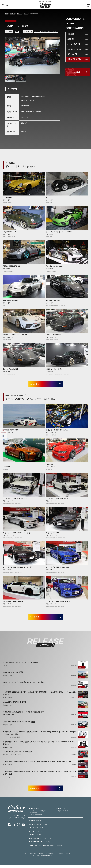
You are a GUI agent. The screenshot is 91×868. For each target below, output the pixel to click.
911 (47, 197)
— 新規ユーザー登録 (62, 814)
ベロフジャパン (8, 667)
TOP (6, 14)
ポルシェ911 (7, 197)
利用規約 (61, 857)
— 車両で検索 (33, 816)
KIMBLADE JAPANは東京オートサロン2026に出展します (23, 714)
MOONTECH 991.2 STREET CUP (15, 335)
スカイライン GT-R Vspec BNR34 (58, 603)
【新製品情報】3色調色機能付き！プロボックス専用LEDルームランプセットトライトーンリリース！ (38, 764)
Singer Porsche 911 (10, 232)
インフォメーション (75, 49)
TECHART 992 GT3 (53, 300)
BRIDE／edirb (7, 749)
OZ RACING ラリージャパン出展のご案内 (18, 754)
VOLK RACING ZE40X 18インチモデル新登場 (19, 724)
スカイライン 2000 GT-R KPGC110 (58, 500)
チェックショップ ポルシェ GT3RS (59, 232)
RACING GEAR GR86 (11, 431)
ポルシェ (19, 14)
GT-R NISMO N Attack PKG (13, 603)
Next (56, 56)
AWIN (5, 687)
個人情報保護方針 (51, 857)
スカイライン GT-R (53, 534)
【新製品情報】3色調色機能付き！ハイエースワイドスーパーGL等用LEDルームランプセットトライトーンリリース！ (40, 775)
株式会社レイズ (8, 677)
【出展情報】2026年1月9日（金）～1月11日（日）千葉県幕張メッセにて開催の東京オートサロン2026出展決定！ (40, 696)
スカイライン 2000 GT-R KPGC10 (15, 500)
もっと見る (37, 385)
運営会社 (41, 857)
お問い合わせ (32, 857)
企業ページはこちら (26, 100)
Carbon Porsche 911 (54, 335)
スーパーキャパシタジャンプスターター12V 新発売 (21, 665)
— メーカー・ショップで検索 (37, 814)
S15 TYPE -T (51, 465)
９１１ (26, 14)
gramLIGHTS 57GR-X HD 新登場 (15, 704)
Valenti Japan (7, 700)
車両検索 (12, 14)
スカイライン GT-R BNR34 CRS (57, 568)
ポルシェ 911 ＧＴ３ (54, 369)
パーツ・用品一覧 (74, 44)
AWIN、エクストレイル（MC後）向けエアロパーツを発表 (23, 684)
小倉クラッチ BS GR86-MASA (57, 431)
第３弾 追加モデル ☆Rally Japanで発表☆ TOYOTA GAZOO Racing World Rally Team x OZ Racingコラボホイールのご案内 (39, 735)
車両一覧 (71, 39)
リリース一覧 (72, 54)
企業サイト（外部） (75, 59)
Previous (8, 56)
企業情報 (71, 34)
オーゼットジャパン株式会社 (12, 739)
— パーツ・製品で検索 (35, 818)
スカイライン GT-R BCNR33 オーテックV (18, 568)
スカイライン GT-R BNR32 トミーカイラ (17, 534)
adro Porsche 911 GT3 (11, 300)
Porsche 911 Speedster (55, 266)
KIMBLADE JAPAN (9, 717)
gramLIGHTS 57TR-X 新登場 (13, 675)
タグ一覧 (24, 857)
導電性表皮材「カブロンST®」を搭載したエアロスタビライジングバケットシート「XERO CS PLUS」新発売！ (39, 745)
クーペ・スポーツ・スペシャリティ (46, 32)
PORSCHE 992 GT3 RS (11, 266)
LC (4, 465)
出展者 (68, 857)
